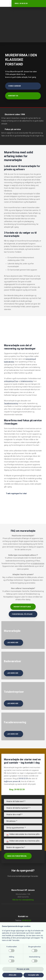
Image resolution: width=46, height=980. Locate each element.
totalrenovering (27, 381)
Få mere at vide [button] (23, 969)
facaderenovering (11, 403)
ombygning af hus (11, 381)
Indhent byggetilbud (22, 607)
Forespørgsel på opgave (22, 614)
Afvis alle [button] (12, 975)
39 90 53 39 (23, 779)
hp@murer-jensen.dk (12, 781)
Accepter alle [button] (34, 975)
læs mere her (13, 643)
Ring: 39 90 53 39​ (17, 790)
